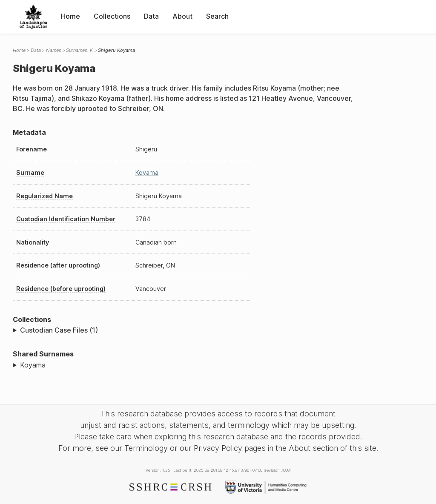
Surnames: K (79, 50)
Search (217, 16)
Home (70, 16)
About (182, 16)
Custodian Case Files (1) (59, 330)
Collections (112, 16)
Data (151, 16)
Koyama (147, 172)
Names (54, 50)
